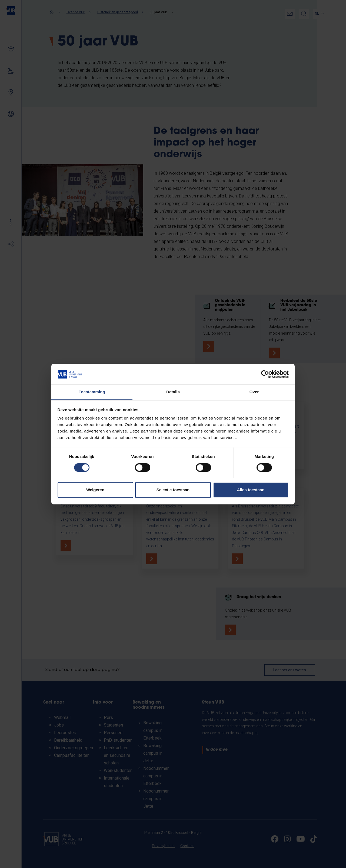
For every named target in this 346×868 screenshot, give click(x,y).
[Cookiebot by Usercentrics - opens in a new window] (265, 374)
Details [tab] (173, 392)
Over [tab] (254, 392)
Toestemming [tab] (92, 392)
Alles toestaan (251, 490)
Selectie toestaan (173, 490)
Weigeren (95, 490)
